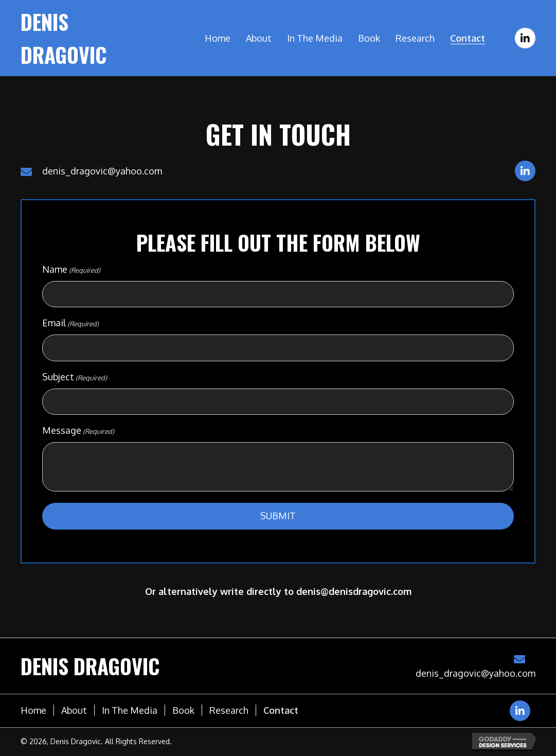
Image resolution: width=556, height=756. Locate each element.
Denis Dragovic (90, 666)
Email (70, 323)
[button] (525, 38)
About (74, 710)
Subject (75, 377)
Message (78, 431)
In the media (130, 710)
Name (71, 270)
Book (183, 710)
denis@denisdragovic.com (354, 591)
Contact (281, 710)
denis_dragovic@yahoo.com (102, 171)
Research (229, 710)
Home (33, 710)
